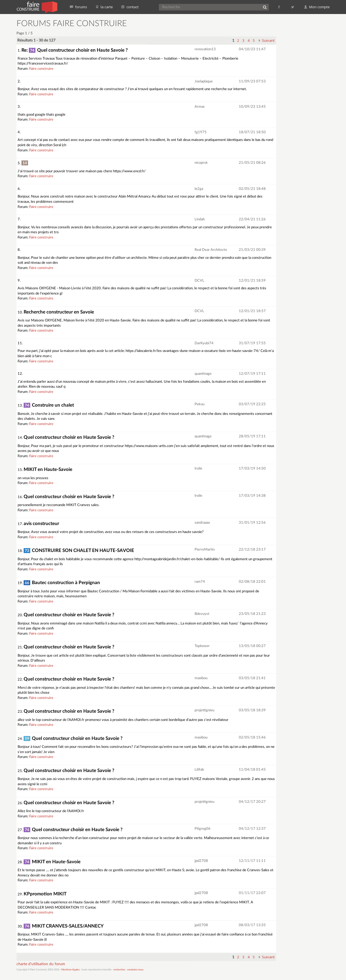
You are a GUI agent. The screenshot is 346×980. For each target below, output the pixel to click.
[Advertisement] (306, 102)
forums (78, 7)
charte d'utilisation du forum (41, 964)
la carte (104, 7)
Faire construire (41, 69)
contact (130, 7)
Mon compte (317, 7)
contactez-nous (135, 970)
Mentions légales (70, 970)
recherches (119, 970)
